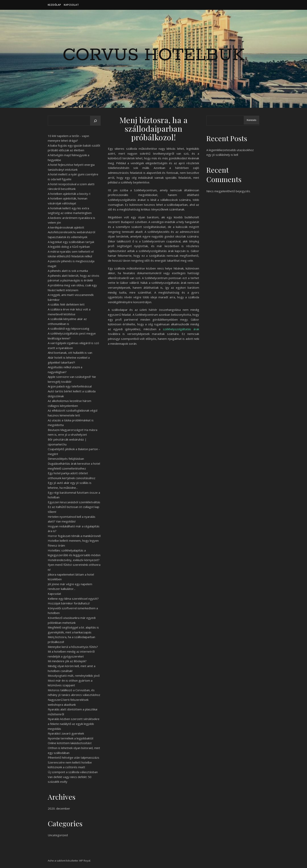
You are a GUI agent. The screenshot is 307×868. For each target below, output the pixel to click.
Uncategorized (58, 835)
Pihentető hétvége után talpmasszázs (74, 757)
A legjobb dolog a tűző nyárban (69, 247)
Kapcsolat (71, 5)
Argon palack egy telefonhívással (70, 386)
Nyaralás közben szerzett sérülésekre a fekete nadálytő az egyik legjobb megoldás (74, 724)
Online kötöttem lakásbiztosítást (70, 743)
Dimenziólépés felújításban (66, 459)
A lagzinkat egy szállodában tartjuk (71, 242)
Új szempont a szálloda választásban (73, 772)
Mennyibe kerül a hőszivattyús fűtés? (73, 647)
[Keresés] (95, 121)
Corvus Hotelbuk (153, 55)
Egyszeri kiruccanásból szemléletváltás (74, 502)
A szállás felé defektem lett (66, 304)
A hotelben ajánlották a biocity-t (69, 194)
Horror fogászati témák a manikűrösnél (74, 536)
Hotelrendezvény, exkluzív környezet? (74, 560)
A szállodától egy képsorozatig (69, 328)
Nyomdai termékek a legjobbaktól (70, 738)
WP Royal (85, 861)
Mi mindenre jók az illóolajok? (67, 661)
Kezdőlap (54, 5)
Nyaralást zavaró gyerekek (66, 733)
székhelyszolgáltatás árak (181, 329)
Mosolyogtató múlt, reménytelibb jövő (74, 676)
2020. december (59, 808)
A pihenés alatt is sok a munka (68, 271)
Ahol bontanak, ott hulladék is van (70, 353)
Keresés (251, 120)
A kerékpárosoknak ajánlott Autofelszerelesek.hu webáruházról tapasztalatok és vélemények (71, 232)
